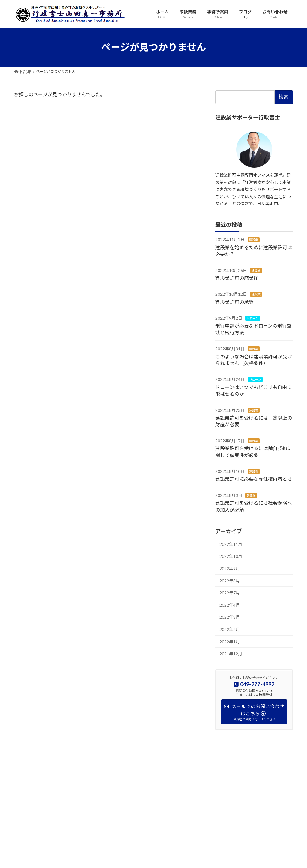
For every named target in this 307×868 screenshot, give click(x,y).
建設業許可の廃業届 (237, 278)
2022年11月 (231, 544)
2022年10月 (231, 556)
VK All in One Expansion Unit (192, 858)
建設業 (254, 240)
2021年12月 (231, 654)
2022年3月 (230, 617)
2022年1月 (230, 641)
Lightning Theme (152, 858)
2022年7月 (230, 593)
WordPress (121, 858)
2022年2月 (230, 629)
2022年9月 (230, 569)
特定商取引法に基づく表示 (89, 753)
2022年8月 (230, 581)
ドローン (253, 318)
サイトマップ (133, 753)
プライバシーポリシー (38, 753)
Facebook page (250, 794)
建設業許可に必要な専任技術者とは (254, 479)
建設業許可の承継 (234, 302)
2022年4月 (230, 605)
